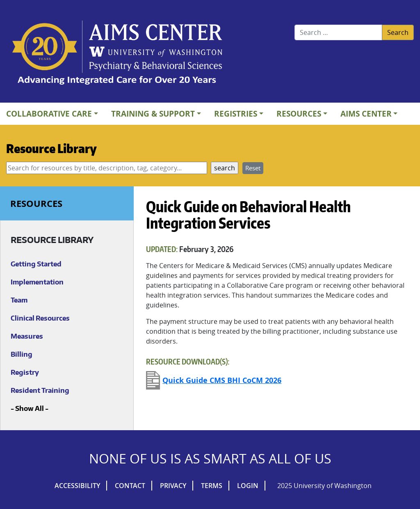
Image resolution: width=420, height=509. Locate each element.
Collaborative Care (49, 113)
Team (19, 300)
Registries (236, 113)
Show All (30, 408)
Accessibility (77, 486)
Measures (27, 336)
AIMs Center (366, 113)
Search (398, 32)
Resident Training (40, 390)
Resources (299, 113)
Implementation (37, 282)
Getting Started (36, 264)
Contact (130, 486)
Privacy (173, 486)
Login (248, 486)
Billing (22, 354)
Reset (253, 168)
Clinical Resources (40, 318)
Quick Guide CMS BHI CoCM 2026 (222, 380)
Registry (25, 372)
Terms (212, 486)
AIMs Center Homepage (117, 53)
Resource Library (51, 148)
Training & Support (153, 113)
